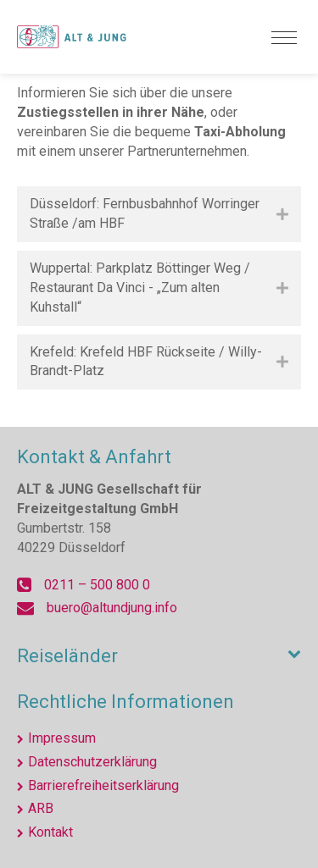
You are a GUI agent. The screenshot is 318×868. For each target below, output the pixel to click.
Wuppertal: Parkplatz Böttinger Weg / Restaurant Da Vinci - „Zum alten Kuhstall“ (140, 287)
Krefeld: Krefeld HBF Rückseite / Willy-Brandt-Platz (146, 362)
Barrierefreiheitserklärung (103, 785)
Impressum (62, 738)
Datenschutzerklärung (92, 762)
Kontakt (50, 832)
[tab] (159, 214)
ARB (41, 808)
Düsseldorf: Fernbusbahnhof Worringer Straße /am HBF (145, 213)
